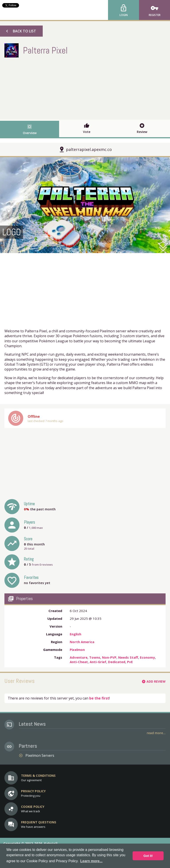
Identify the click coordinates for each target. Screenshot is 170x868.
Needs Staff (128, 657)
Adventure (79, 657)
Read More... (156, 733)
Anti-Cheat (79, 662)
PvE (130, 662)
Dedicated (117, 662)
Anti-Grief (98, 662)
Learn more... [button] (91, 861)
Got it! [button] (148, 856)
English (75, 634)
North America (82, 642)
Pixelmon (77, 650)
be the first (99, 698)
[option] (85, 205)
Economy (147, 657)
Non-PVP (109, 657)
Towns (95, 657)
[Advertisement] (85, 87)
